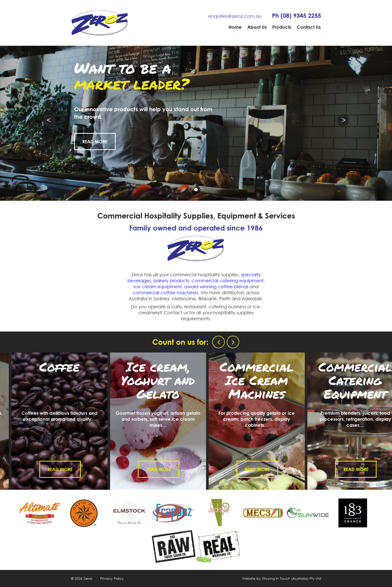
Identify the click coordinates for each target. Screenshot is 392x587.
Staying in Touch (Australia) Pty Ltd (291, 578)
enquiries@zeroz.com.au (235, 16)
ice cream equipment (158, 286)
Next (343, 120)
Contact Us (309, 27)
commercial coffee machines (165, 292)
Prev (49, 120)
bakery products (171, 280)
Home (235, 27)
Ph (296, 15)
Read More (101, 141)
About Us (257, 27)
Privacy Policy (112, 578)
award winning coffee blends (216, 286)
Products (282, 27)
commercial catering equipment (227, 280)
